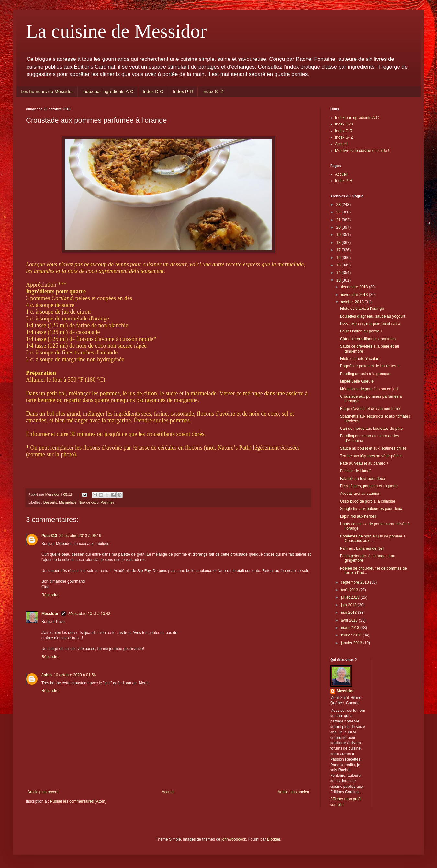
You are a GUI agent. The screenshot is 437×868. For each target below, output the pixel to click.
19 (339, 235)
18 (339, 243)
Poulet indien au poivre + (361, 331)
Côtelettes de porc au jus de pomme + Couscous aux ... (373, 538)
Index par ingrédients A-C (108, 92)
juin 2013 (349, 605)
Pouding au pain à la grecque (365, 374)
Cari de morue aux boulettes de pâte (371, 429)
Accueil (168, 792)
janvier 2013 (352, 643)
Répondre (50, 595)
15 (339, 265)
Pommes (108, 502)
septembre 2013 (355, 582)
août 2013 (350, 590)
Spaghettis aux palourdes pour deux (371, 509)
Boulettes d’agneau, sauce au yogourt (372, 316)
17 (339, 250)
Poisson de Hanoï (355, 471)
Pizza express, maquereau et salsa (370, 324)
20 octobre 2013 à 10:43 (89, 614)
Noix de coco (88, 502)
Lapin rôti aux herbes (358, 516)
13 (339, 280)
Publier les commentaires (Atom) (78, 801)
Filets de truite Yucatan (360, 359)
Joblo (47, 675)
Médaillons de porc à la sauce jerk (369, 389)
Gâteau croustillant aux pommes (368, 339)
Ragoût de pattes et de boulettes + (370, 366)
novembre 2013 (355, 295)
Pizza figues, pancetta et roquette (369, 486)
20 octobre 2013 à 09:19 (80, 536)
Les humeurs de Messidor (47, 92)
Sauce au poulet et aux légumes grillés (373, 448)
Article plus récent (43, 792)
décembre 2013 (355, 287)
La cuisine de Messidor (116, 31)
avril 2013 (350, 620)
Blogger (274, 839)
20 (339, 227)
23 (339, 205)
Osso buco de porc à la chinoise (368, 501)
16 (339, 258)
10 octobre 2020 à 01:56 (75, 675)
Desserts (50, 502)
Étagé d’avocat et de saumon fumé (370, 409)
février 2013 (352, 635)
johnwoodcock (234, 839)
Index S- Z (213, 92)
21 (339, 220)
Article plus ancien (293, 792)
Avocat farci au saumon (360, 494)
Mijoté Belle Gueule (357, 381)
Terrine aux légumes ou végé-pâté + (371, 456)
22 (339, 212)
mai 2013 (349, 613)
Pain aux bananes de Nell (362, 548)
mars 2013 (351, 628)
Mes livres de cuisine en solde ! (362, 151)
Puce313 (49, 536)
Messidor (50, 614)
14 (339, 273)
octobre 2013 (353, 302)
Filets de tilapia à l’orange (362, 309)
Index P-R (183, 92)
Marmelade (68, 502)
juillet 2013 (351, 597)
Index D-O (153, 92)
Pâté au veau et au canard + (364, 463)
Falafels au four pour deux (362, 479)
